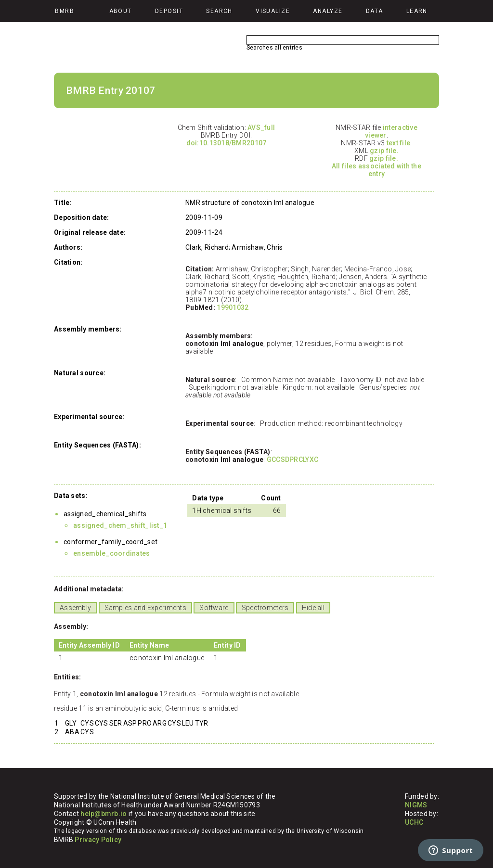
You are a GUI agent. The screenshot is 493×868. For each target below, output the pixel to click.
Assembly (75, 608)
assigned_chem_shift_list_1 (120, 525)
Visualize (273, 11)
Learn (417, 11)
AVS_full (261, 128)
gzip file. (384, 151)
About (121, 11)
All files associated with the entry (376, 170)
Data (375, 11)
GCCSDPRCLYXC (292, 460)
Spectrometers (265, 608)
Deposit (169, 11)
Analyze (328, 11)
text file (399, 143)
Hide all (313, 608)
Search (219, 11)
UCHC (414, 822)
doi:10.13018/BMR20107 (227, 143)
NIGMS (416, 805)
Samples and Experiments (145, 608)
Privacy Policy (98, 840)
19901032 (233, 307)
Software (214, 608)
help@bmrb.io (104, 814)
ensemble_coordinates (112, 553)
